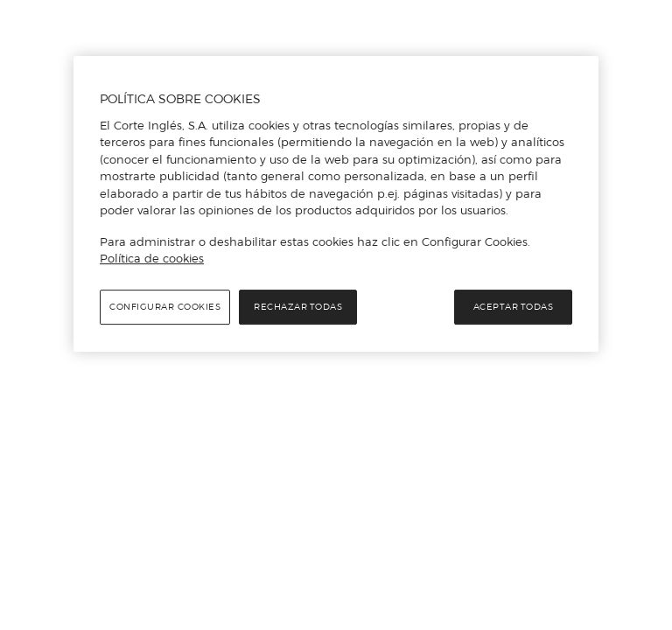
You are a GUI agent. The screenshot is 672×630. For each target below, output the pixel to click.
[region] (336, 204)
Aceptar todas (514, 307)
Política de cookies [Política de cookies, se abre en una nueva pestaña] (152, 258)
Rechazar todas (298, 307)
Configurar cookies (165, 307)
